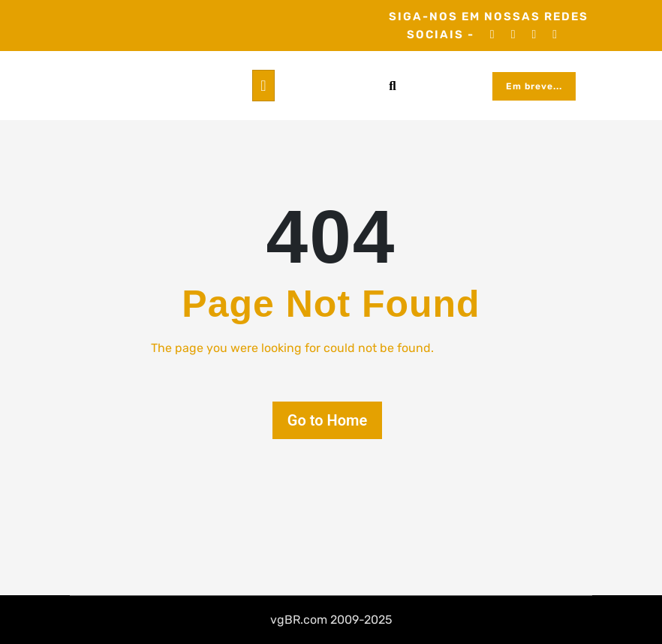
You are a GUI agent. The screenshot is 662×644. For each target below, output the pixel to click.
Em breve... (534, 86)
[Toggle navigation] (263, 86)
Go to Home (327, 420)
